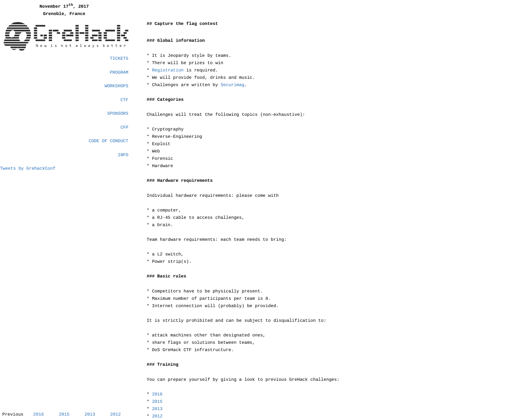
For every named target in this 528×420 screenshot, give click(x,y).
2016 (39, 415)
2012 (116, 415)
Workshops (116, 86)
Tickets (119, 59)
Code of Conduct (109, 141)
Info (123, 155)
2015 (64, 415)
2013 (90, 415)
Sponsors (118, 114)
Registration (168, 70)
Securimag (233, 85)
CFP (124, 128)
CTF (124, 100)
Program (119, 73)
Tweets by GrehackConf (28, 169)
